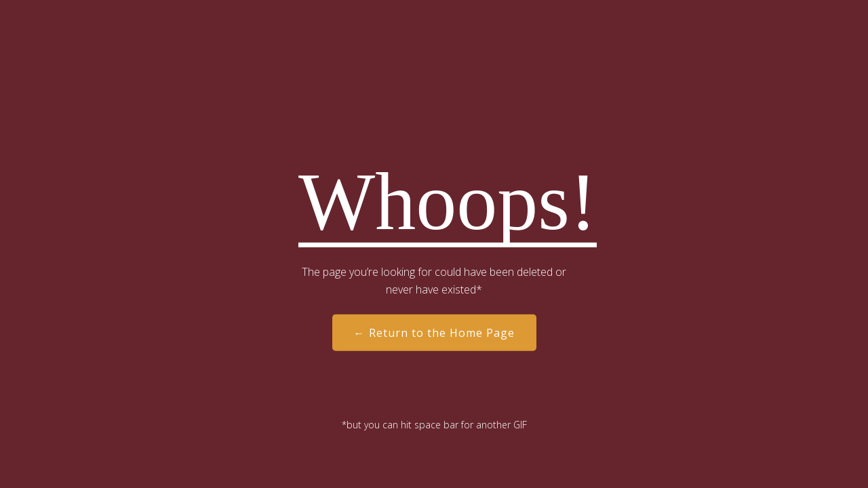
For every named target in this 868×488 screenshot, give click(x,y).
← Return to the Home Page (434, 333)
